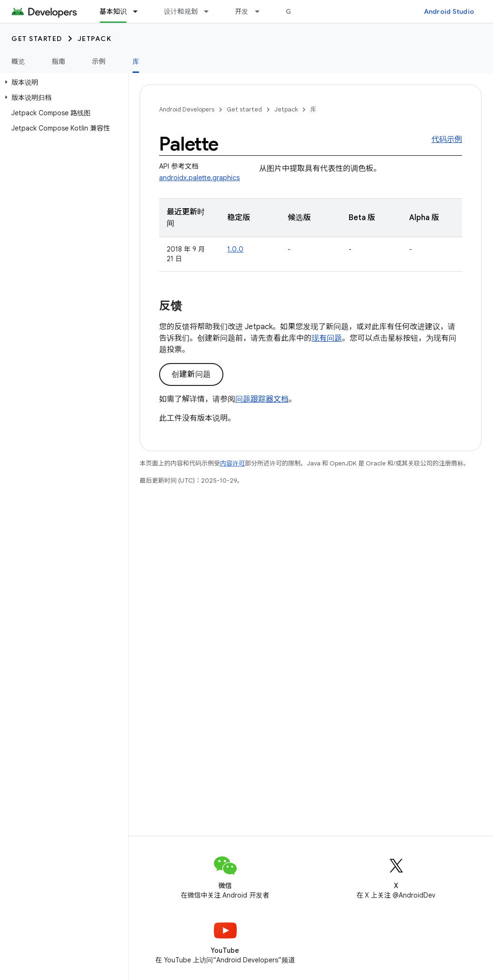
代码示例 (447, 140)
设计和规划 (181, 11)
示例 (99, 61)
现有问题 (327, 338)
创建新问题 (191, 374)
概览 (18, 61)
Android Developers (187, 109)
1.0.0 (235, 249)
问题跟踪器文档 (262, 399)
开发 (242, 11)
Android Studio (449, 11)
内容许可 (232, 463)
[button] (62, 82)
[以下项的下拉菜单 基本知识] (140, 11)
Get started (37, 39)
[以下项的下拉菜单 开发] (262, 11)
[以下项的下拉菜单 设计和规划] (211, 11)
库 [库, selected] (136, 61)
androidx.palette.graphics (200, 178)
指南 (59, 61)
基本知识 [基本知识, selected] (113, 11)
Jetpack (95, 39)
